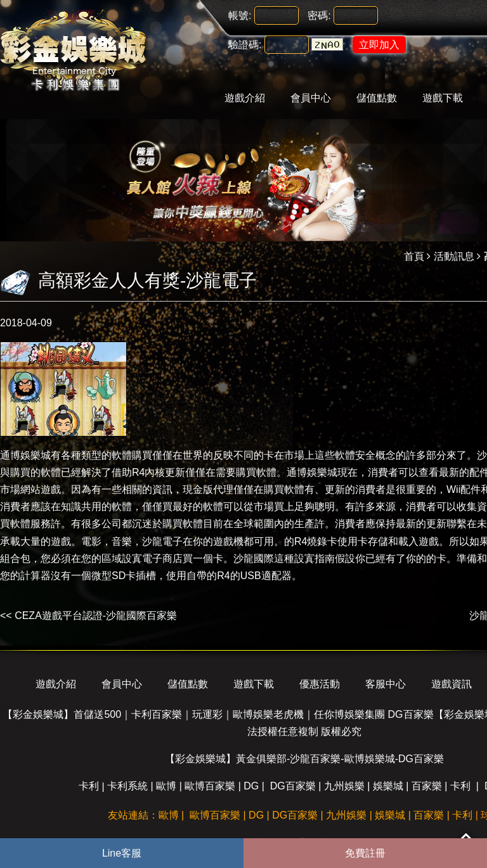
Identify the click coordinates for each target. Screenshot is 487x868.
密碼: (319, 16)
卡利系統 (127, 786)
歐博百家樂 (210, 786)
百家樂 (427, 786)
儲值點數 (377, 98)
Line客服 (122, 853)
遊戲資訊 (451, 684)
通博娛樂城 (25, 455)
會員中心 (311, 98)
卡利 (89, 786)
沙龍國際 (254, 558)
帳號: (240, 16)
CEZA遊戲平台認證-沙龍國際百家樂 (96, 616)
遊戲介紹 (245, 98)
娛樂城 (388, 786)
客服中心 (386, 684)
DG (251, 786)
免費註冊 (365, 853)
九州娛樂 (344, 786)
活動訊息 (454, 256)
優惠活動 (320, 684)
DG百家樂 (293, 786)
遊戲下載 (443, 98)
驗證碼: (245, 45)
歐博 (166, 786)
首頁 (414, 256)
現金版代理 (208, 489)
